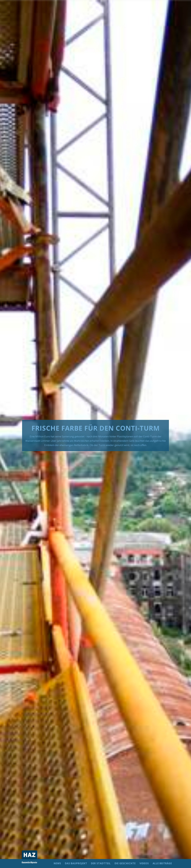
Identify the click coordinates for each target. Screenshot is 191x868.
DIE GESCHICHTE (125, 864)
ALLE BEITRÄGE (162, 864)
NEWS (57, 864)
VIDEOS (144, 864)
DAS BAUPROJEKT (76, 864)
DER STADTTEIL (101, 864)
